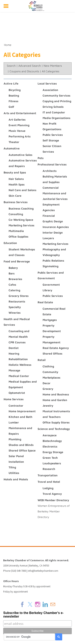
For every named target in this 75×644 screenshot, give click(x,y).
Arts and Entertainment (20, 113)
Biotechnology (52, 441)
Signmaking (50, 266)
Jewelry (48, 406)
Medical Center (19, 376)
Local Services (47, 83)
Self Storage (51, 140)
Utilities (14, 473)
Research (49, 469)
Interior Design (53, 232)
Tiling (12, 467)
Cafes (12, 285)
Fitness (13, 101)
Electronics (50, 446)
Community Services (56, 95)
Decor (46, 383)
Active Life (11, 83)
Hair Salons (16, 179)
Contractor (16, 406)
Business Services (16, 202)
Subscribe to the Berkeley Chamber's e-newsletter (33, 615)
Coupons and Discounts (24, 71)
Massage (14, 370)
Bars (12, 273)
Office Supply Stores (56, 422)
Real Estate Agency (56, 348)
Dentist (14, 348)
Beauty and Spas (15, 172)
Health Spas (17, 184)
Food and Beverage (17, 261)
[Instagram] (38, 604)
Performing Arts (20, 136)
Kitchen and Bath (20, 417)
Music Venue (17, 131)
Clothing (48, 366)
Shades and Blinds (21, 445)
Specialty (15, 307)
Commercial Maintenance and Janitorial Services (55, 193)
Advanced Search (30, 66)
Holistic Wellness (20, 365)
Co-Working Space (21, 220)
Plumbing (15, 439)
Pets (41, 158)
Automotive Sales (20, 155)
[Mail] (53, 604)
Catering (14, 290)
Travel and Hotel (49, 482)
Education (10, 243)
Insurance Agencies (56, 227)
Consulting (16, 214)
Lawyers (48, 238)
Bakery (13, 268)
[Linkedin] (45, 604)
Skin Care (15, 196)
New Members (53, 66)
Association (50, 90)
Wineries (15, 313)
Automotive (12, 148)
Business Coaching (21, 208)
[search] (29, 637)
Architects (50, 171)
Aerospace (50, 435)
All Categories (50, 71)
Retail (42, 360)
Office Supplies (18, 236)
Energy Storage (53, 452)
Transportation (48, 475)
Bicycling (15, 90)
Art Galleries (17, 119)
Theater (14, 142)
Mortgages (50, 320)
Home (8, 45)
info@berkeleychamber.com (43, 571)
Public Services (53, 135)
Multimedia (16, 231)
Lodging (48, 488)
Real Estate (45, 302)
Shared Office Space (22, 450)
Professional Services (52, 164)
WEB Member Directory (53, 500)
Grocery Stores (19, 296)
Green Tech (50, 458)
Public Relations (53, 261)
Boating (14, 95)
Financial (49, 216)
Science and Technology (54, 429)
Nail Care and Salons (22, 190)
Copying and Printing (57, 101)
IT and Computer (54, 112)
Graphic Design (53, 221)
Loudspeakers (52, 463)
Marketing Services (21, 225)
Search (11, 66)
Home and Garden (55, 400)
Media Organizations (56, 118)
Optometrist (17, 393)
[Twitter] (30, 604)
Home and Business (56, 394)
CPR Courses (17, 342)
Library (47, 290)
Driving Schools (53, 107)
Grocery (48, 389)
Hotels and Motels (16, 479)
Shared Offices (52, 353)
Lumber (14, 422)
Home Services (14, 399)
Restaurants (17, 301)
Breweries (15, 279)
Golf (11, 107)
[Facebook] (22, 604)
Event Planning (19, 125)
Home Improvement (22, 411)
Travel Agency (52, 494)
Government (51, 285)
